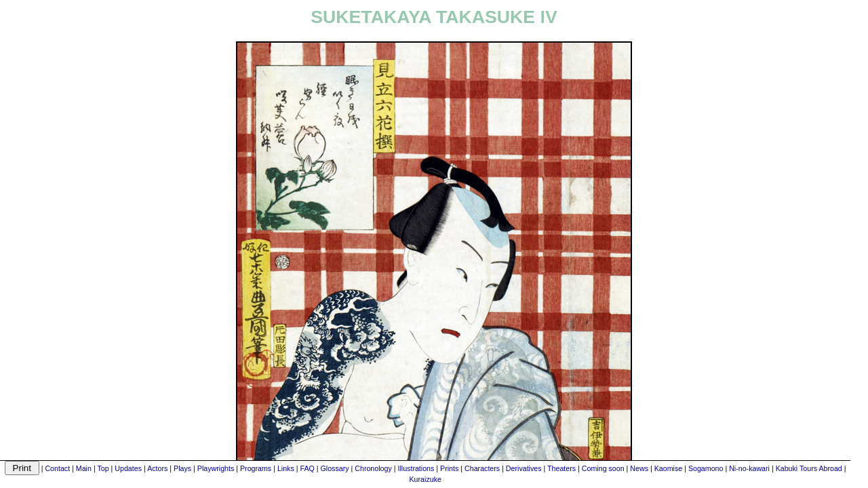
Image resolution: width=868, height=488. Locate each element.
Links (286, 468)
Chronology (373, 468)
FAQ (307, 468)
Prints (449, 468)
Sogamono (706, 468)
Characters (482, 468)
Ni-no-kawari (749, 468)
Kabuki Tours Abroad (809, 468)
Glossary (335, 468)
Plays (182, 468)
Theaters (561, 468)
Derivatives (524, 468)
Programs (256, 468)
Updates (128, 468)
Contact (57, 468)
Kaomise (668, 468)
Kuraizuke (426, 479)
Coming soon (603, 468)
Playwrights (216, 468)
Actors (157, 468)
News (639, 468)
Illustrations (416, 468)
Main (84, 468)
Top (103, 468)
